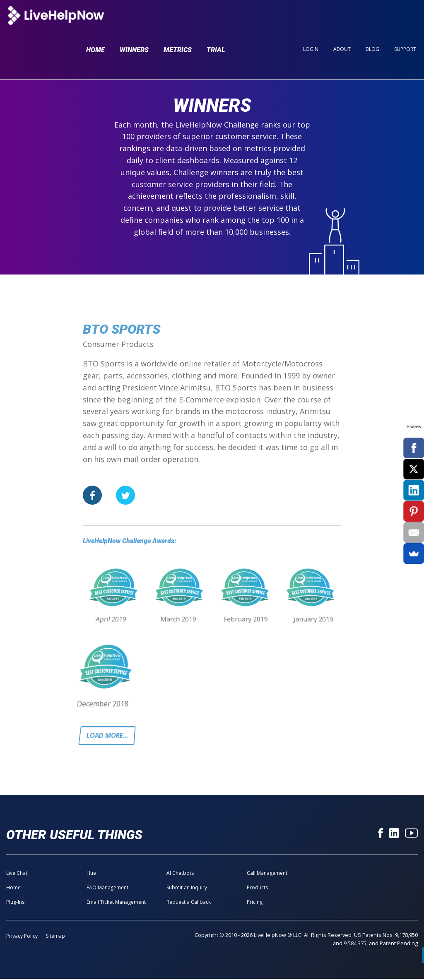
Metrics (178, 22)
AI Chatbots (180, 874)
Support (405, 21)
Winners (134, 22)
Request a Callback (189, 903)
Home (95, 22)
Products (257, 889)
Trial (216, 22)
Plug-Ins (15, 903)
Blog (372, 21)
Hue (91, 874)
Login (311, 21)
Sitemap (55, 937)
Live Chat (17, 874)
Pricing (255, 903)
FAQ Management (107, 889)
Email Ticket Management (116, 903)
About (342, 21)
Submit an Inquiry (187, 889)
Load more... (109, 736)
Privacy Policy (22, 937)
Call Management (267, 874)
